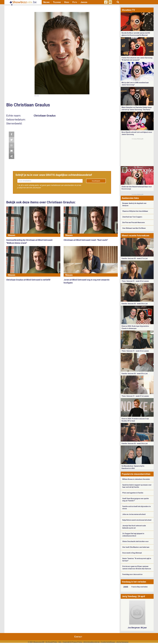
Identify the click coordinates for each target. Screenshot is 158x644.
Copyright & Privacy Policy (72, 642)
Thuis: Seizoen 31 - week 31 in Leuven (135, 396)
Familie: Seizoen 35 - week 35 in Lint (135, 374)
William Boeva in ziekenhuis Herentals (136, 479)
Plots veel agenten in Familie (133, 493)
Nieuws (46, 2)
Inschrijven (96, 181)
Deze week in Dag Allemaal (132, 553)
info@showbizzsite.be (91, 642)
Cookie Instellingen (108, 642)
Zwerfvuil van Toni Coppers (132, 217)
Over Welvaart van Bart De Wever (134, 228)
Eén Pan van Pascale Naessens (134, 222)
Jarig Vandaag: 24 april (133, 596)
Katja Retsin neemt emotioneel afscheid (137, 520)
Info (60, 642)
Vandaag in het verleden (134, 582)
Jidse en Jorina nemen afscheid (134, 514)
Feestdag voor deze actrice (132, 574)
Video (67, 2)
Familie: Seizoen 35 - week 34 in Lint (135, 443)
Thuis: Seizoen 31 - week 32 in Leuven (135, 351)
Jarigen (84, 2)
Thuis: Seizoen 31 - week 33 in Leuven (135, 281)
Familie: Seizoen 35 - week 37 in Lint (135, 258)
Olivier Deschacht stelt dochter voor (136, 541)
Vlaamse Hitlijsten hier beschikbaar (135, 211)
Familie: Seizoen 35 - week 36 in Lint (135, 304)
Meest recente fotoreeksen (136, 236)
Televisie (57, 2)
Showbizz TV (128, 10)
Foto (75, 2)
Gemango (125, 642)
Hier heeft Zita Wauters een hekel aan (136, 547)
